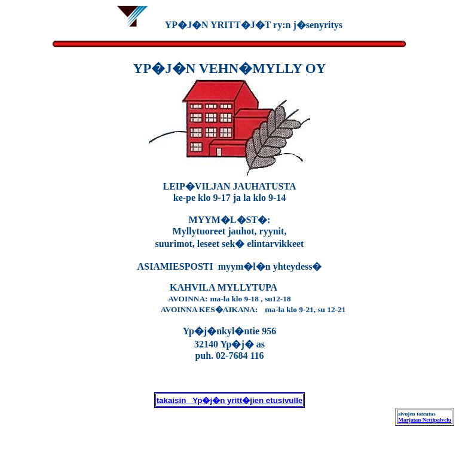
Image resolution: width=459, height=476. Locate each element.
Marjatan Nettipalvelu (425, 420)
